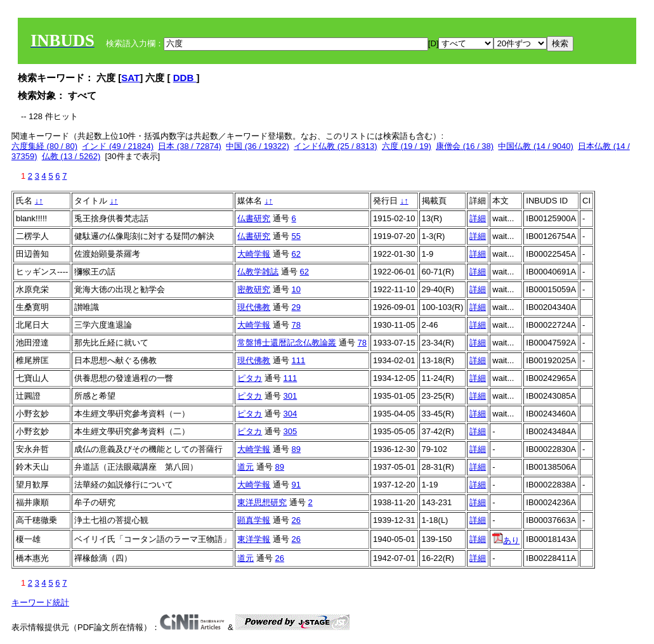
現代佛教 (254, 307)
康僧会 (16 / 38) (465, 146)
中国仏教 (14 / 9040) (536, 146)
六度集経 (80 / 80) (44, 146)
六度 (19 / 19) (407, 146)
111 (299, 360)
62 (296, 254)
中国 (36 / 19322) (258, 146)
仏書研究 (254, 218)
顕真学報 (254, 520)
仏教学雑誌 (258, 272)
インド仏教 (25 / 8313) (336, 146)
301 (291, 396)
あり (506, 540)
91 (296, 485)
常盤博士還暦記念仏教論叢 (287, 343)
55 (296, 236)
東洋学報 (254, 539)
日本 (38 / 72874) (190, 146)
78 (296, 325)
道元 (245, 467)
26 (296, 520)
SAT (130, 78)
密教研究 (254, 289)
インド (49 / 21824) (118, 146)
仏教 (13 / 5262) (71, 156)
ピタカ (250, 378)
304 (291, 414)
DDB (185, 78)
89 (296, 449)
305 (291, 431)
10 (296, 289)
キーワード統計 (40, 602)
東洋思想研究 (262, 502)
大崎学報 (254, 254)
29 (296, 307)
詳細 (478, 218)
